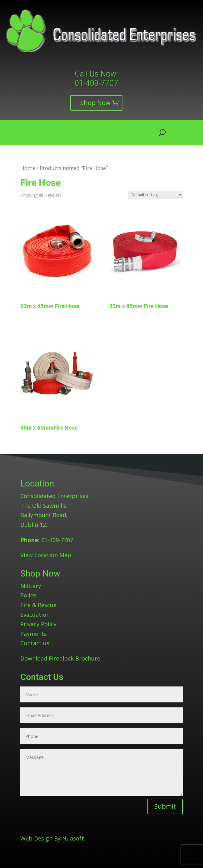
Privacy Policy (38, 624)
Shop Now (95, 103)
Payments (34, 634)
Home (28, 168)
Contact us (35, 643)
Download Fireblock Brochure (60, 658)
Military (31, 586)
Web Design (36, 838)
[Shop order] (155, 195)
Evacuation (35, 615)
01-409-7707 (96, 83)
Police (28, 595)
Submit (165, 806)
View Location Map (46, 555)
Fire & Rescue (38, 605)
